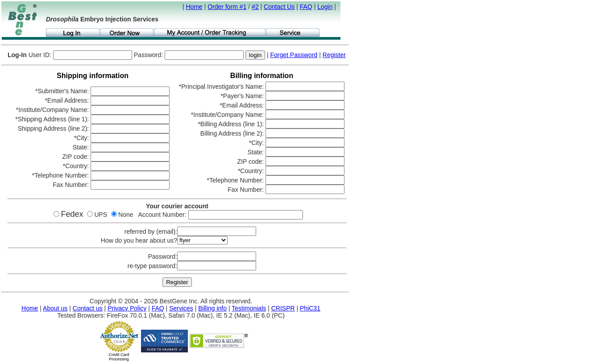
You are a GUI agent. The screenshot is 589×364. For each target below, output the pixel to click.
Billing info (212, 308)
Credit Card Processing (119, 357)
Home (194, 7)
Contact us (88, 308)
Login (325, 7)
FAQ (306, 7)
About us (55, 308)
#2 (255, 7)
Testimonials (249, 308)
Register (334, 55)
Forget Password (294, 55)
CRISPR (283, 308)
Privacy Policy (127, 308)
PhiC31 (310, 308)
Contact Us (279, 7)
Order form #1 (227, 7)
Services (181, 308)
